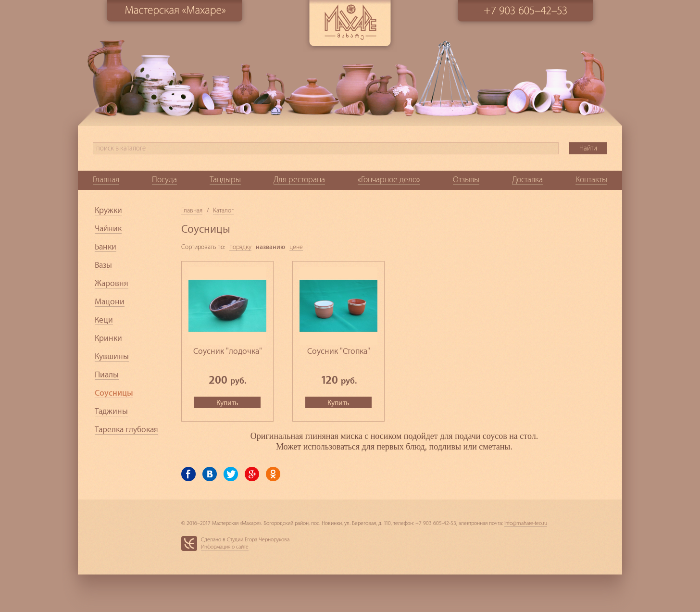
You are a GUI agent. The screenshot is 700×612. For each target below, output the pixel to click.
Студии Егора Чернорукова (258, 540)
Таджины (111, 411)
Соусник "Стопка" (339, 351)
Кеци (104, 320)
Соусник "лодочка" (228, 351)
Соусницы (114, 393)
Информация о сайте (225, 547)
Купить (227, 403)
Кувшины (112, 356)
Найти (588, 149)
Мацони (110, 302)
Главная (192, 210)
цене (296, 247)
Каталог (223, 210)
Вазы (103, 265)
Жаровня (112, 283)
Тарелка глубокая (126, 430)
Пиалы (107, 375)
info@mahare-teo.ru (526, 523)
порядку (240, 247)
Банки (106, 247)
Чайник (108, 229)
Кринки (108, 338)
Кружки (108, 210)
